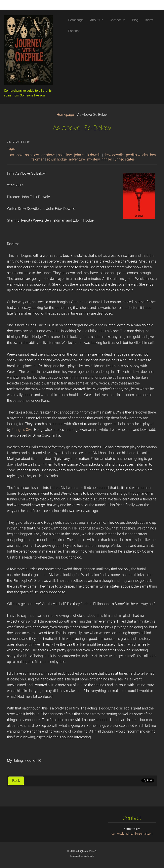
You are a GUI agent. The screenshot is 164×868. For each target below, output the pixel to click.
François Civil (22, 430)
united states (125, 159)
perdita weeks (137, 155)
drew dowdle (114, 155)
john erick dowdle (88, 155)
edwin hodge (57, 159)
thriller (107, 159)
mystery (94, 159)
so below (65, 155)
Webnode (89, 856)
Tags (11, 149)
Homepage (65, 115)
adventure (77, 159)
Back (16, 781)
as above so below (25, 155)
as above (48, 155)
